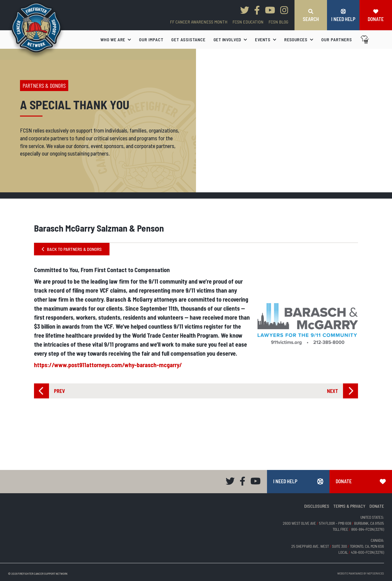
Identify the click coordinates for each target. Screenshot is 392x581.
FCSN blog (278, 22)
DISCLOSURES (317, 506)
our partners (337, 40)
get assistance (188, 40)
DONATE (377, 506)
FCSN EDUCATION (248, 22)
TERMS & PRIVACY (349, 506)
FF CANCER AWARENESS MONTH (199, 22)
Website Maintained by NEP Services (361, 573)
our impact (151, 40)
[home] (36, 30)
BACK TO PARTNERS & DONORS (72, 249)
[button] (116, 40)
